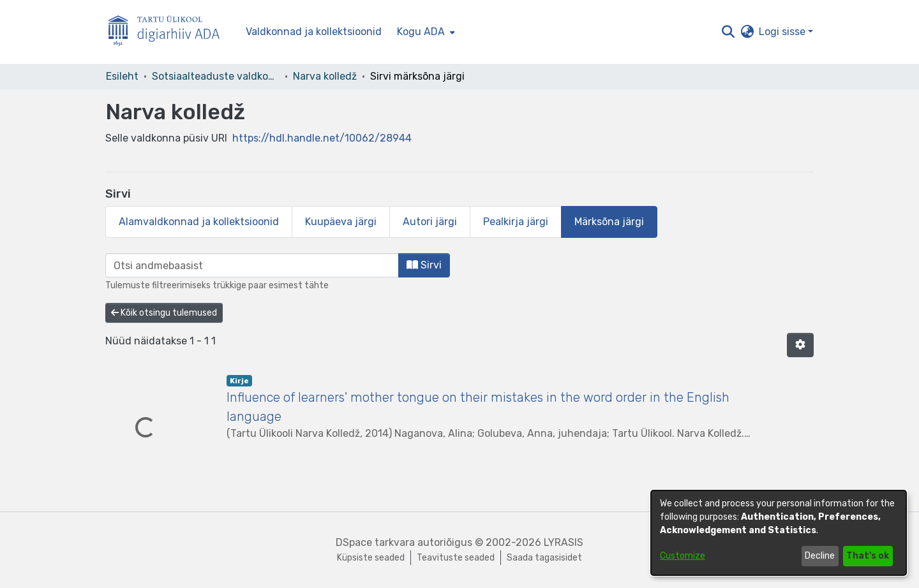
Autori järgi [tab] (430, 222)
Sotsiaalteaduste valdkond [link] (216, 76)
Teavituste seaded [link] (456, 558)
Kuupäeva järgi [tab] (341, 222)
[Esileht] (169, 32)
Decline (820, 556)
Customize (683, 556)
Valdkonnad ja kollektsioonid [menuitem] (314, 32)
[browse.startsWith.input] (252, 265)
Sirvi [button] (424, 265)
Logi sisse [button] (783, 32)
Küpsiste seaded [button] (371, 558)
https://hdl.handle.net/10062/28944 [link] (322, 138)
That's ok (868, 556)
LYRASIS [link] (564, 542)
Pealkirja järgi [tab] (516, 222)
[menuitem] (425, 32)
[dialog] (779, 533)
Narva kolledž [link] (325, 76)
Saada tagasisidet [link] (544, 558)
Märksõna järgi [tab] (609, 222)
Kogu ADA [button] (421, 32)
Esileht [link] (122, 76)
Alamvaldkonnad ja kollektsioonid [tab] (199, 222)
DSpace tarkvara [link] (375, 542)
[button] (728, 32)
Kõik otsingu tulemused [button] (164, 313)
